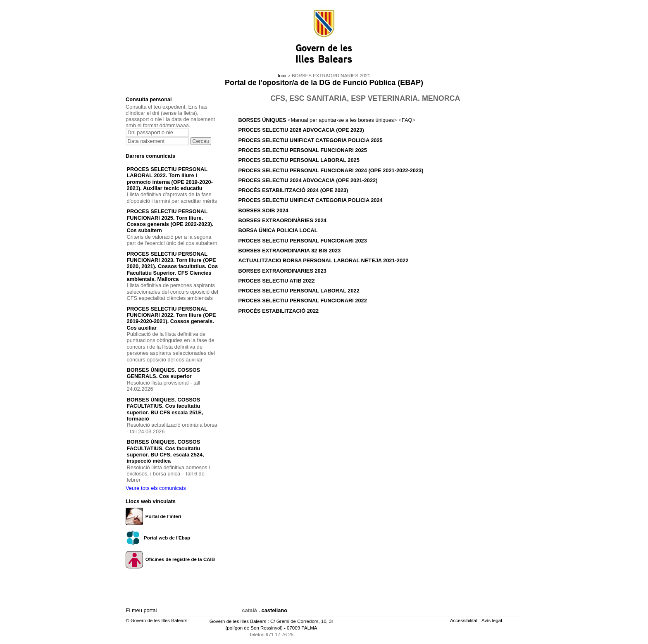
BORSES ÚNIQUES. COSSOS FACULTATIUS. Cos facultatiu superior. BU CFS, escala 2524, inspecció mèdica (166, 451)
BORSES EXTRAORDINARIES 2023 (282, 271)
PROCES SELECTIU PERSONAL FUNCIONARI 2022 (303, 301)
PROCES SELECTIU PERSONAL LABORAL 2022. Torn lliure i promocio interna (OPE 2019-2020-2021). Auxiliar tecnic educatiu (170, 179)
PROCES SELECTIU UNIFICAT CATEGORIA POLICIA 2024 (311, 200)
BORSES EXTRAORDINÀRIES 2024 (282, 220)
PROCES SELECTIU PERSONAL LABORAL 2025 (299, 160)
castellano (275, 610)
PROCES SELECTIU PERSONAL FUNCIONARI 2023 (303, 241)
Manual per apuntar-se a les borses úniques (343, 120)
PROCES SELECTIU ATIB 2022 (277, 281)
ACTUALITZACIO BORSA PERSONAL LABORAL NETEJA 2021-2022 (324, 260)
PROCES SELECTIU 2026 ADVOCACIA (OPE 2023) (301, 130)
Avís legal (492, 620)
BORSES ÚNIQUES (263, 120)
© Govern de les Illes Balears (156, 620)
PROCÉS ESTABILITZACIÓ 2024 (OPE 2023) (293, 190)
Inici (282, 76)
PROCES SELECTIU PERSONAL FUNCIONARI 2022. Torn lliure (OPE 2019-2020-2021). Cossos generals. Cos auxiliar (172, 318)
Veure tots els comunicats (156, 488)
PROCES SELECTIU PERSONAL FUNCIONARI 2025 (303, 150)
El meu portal (141, 610)
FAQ (407, 120)
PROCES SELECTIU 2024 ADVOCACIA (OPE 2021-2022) (308, 180)
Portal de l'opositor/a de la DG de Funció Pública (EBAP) (324, 83)
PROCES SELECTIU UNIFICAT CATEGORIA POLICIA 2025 (311, 140)
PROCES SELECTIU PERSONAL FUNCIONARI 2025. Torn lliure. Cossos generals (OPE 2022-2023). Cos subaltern (170, 221)
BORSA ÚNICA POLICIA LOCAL (278, 230)
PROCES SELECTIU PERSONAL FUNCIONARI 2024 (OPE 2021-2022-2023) (331, 170)
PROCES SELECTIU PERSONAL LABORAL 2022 (299, 291)
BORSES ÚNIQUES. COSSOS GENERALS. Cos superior (164, 373)
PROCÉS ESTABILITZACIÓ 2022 (279, 311)
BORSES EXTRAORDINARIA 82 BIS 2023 (290, 251)
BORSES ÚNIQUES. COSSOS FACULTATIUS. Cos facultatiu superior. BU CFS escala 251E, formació (165, 409)
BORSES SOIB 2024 (263, 210)
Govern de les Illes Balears (238, 621)
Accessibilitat (465, 620)
